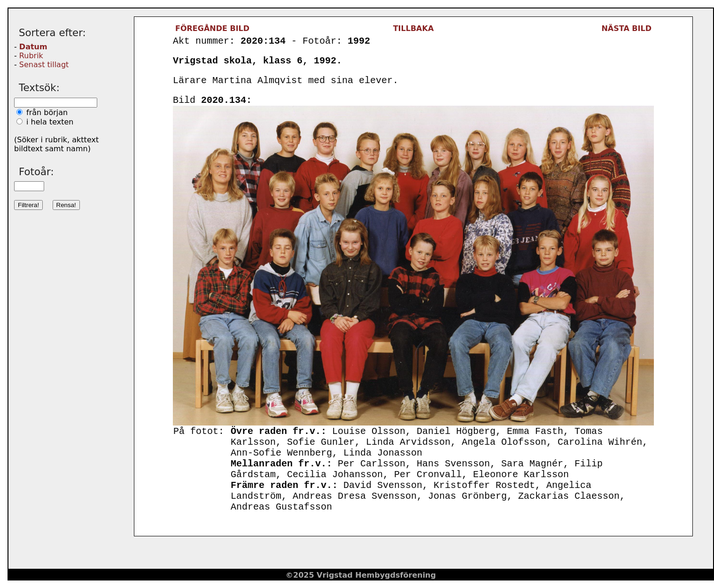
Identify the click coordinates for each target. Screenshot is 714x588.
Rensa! (66, 205)
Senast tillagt (44, 65)
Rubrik (31, 56)
